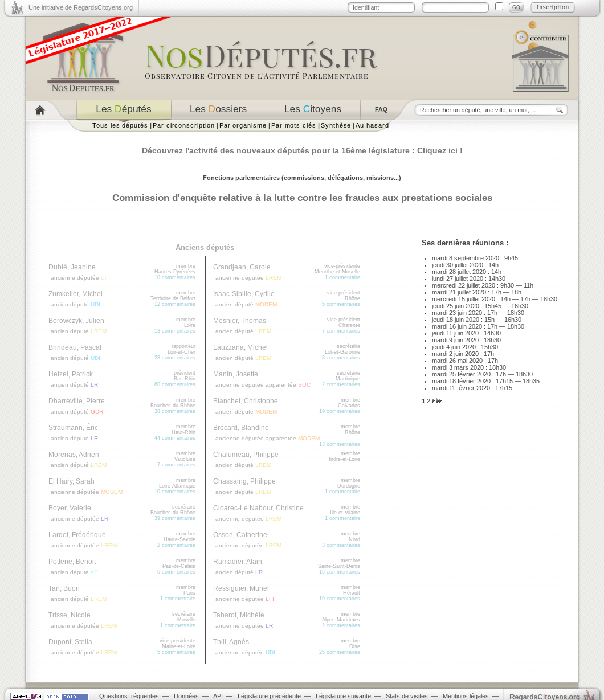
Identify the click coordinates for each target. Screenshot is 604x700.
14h (493, 265)
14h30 (497, 279)
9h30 (507, 285)
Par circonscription (184, 125)
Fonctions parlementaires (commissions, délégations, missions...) (302, 178)
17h (496, 292)
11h (528, 285)
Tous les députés (120, 125)
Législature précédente (269, 696)
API (218, 696)
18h (516, 292)
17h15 (504, 381)
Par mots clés (294, 125)
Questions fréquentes (129, 696)
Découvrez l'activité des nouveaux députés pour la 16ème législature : (302, 150)
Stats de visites (407, 696)
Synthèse (336, 125)
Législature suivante (343, 696)
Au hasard (372, 125)
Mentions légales (466, 696)
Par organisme (243, 125)
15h (489, 320)
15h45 (493, 306)
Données (186, 696)
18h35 (531, 381)
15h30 (489, 347)
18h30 (549, 299)
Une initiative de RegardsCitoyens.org (81, 7)
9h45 (511, 258)
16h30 (520, 306)
